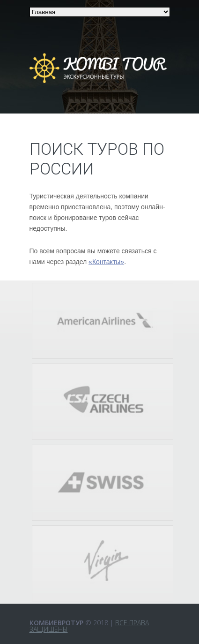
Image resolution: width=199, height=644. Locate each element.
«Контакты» (106, 262)
